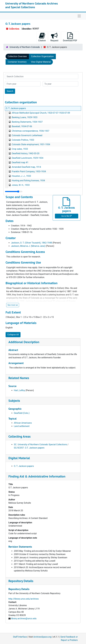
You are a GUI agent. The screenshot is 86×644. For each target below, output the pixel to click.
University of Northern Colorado (25, 47)
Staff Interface (20, 637)
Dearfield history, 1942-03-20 (26, 153)
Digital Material (19, 458)
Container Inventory (17, 62)
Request (54, 37)
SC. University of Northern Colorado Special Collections (40, 444)
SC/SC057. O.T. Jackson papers (29, 448)
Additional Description (24, 342)
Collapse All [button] (13, 335)
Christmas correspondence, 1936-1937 (31, 131)
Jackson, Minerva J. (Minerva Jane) (28, 246)
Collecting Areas (19, 436)
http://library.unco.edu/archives (24, 599)
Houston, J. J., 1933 (21, 176)
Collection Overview (17, 56)
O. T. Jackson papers (16, 108)
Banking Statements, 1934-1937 (27, 122)
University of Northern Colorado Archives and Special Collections (32, 5)
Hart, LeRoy (19, 390)
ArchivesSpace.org (42, 637)
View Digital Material (41, 62)
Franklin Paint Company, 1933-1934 (29, 171)
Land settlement (22, 426)
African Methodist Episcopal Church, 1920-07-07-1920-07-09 (41, 113)
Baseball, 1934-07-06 (22, 126)
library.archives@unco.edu (24, 619)
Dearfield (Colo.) (22, 413)
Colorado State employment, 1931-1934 (31, 144)
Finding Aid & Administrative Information (37, 476)
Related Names (19, 378)
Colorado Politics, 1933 (23, 140)
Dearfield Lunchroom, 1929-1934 (28, 158)
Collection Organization (42, 56)
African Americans (23, 423)
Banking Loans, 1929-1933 (25, 117)
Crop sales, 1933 (20, 149)
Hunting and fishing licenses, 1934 (28, 181)
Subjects (14, 401)
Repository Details (21, 581)
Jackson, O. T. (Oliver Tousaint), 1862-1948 (32, 243)
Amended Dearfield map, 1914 (26, 167)
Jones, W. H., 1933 (21, 185)
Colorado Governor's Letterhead (27, 135)
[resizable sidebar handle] (14, 192)
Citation (42, 37)
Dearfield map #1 (20, 162)
